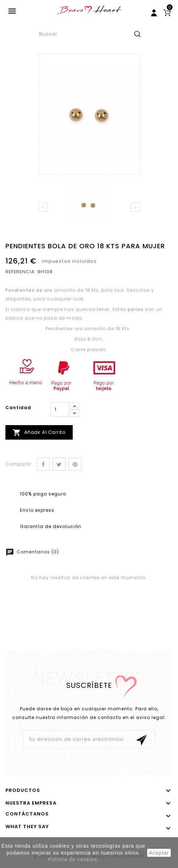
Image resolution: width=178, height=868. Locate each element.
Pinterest (75, 464)
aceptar (159, 853)
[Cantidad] (60, 410)
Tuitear (59, 464)
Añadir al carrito (39, 433)
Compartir (43, 464)
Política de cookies (73, 859)
